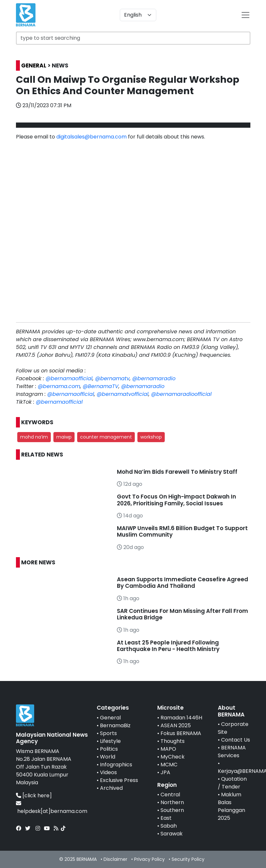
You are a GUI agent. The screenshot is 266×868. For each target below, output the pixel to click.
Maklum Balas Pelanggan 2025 (231, 806)
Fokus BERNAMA (181, 733)
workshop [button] (151, 437)
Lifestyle (110, 741)
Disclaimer (115, 859)
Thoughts (173, 741)
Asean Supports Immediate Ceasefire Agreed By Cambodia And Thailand (182, 583)
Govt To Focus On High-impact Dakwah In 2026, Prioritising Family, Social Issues (176, 500)
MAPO (168, 749)
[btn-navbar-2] (245, 15)
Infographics (116, 765)
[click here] (37, 796)
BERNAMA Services (232, 752)
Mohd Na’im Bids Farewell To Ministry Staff (177, 472)
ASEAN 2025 (176, 725)
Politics (109, 749)
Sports (108, 733)
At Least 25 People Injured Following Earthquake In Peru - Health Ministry (168, 646)
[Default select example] (138, 15)
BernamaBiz (115, 725)
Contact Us (236, 740)
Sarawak (172, 834)
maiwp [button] (64, 437)
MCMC (169, 765)
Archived (111, 788)
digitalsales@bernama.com (91, 137)
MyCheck (173, 757)
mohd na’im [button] (34, 437)
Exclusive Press (119, 780)
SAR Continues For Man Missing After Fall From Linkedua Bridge (182, 614)
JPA (165, 772)
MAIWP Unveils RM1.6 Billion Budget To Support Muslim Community (182, 531)
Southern (172, 810)
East (166, 818)
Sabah (169, 826)
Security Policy (188, 859)
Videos (108, 772)
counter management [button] (106, 437)
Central (170, 795)
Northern (172, 802)
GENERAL (34, 65)
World (108, 757)
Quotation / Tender (232, 783)
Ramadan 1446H (181, 718)
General (110, 718)
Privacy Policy (149, 859)
